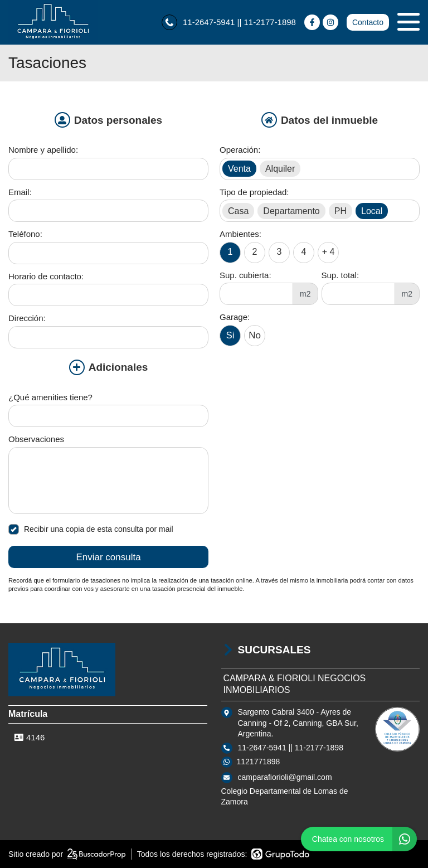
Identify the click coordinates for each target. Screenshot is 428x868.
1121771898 (259, 762)
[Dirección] (108, 337)
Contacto (368, 22)
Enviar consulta (108, 557)
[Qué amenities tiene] (108, 416)
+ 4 (329, 252)
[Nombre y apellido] (108, 169)
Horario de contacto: (46, 276)
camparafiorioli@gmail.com (285, 777)
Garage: (235, 317)
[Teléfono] (108, 253)
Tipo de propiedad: (254, 192)
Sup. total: (341, 275)
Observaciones (36, 439)
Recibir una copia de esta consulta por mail (91, 529)
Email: (20, 192)
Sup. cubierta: (245, 275)
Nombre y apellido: (43, 150)
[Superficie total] (358, 294)
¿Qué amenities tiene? (50, 397)
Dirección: (27, 318)
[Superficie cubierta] (256, 294)
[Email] (108, 211)
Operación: (240, 150)
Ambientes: (240, 234)
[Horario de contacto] (108, 295)
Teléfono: (25, 234)
